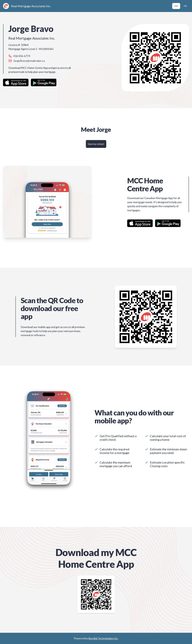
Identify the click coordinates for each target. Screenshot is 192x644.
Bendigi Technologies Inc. (103, 638)
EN (176, 6)
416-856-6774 (22, 56)
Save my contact (96, 144)
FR (185, 6)
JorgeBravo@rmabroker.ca (29, 61)
